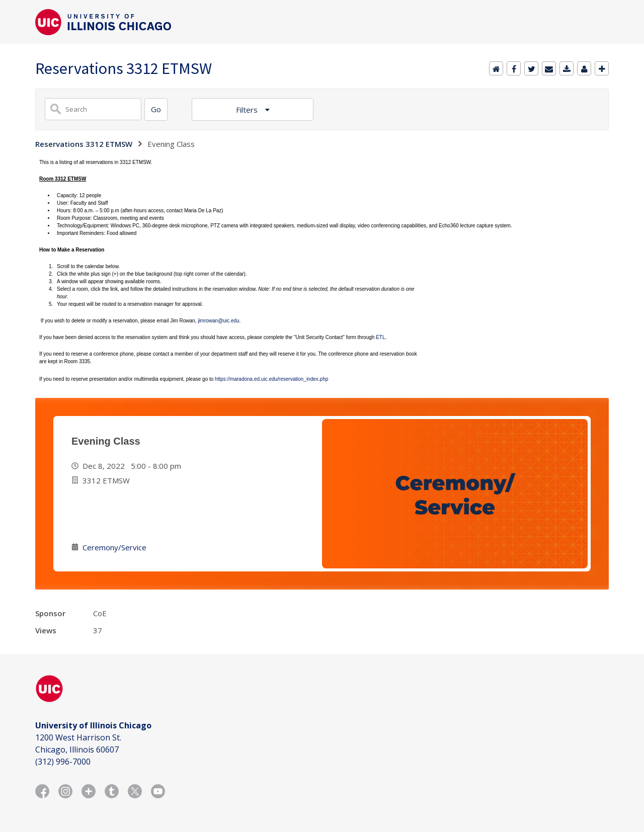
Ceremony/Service (114, 547)
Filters (248, 110)
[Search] (156, 109)
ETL (380, 337)
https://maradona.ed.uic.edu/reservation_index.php (271, 379)
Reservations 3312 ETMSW (84, 144)
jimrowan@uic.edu (218, 321)
